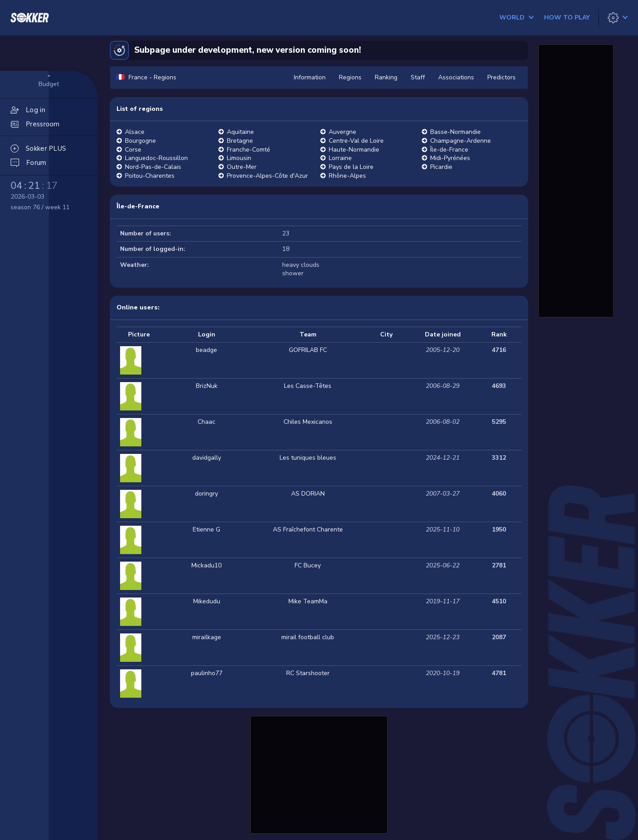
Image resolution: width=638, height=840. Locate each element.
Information (310, 77)
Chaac (206, 422)
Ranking (386, 77)
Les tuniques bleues (308, 458)
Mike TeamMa (308, 601)
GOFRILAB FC (308, 350)
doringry (206, 494)
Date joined (443, 334)
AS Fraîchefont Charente (308, 529)
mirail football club (308, 637)
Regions (350, 77)
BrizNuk (207, 386)
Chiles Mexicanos (308, 422)
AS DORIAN (308, 494)
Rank (499, 334)
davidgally (207, 458)
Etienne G (206, 529)
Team (308, 334)
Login (207, 334)
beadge (206, 350)
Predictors (502, 77)
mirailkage (207, 637)
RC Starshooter (308, 673)
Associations (456, 77)
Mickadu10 (206, 565)
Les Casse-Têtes (308, 386)
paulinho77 (207, 673)
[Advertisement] (319, 774)
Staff (418, 77)
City (386, 334)
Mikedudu (207, 601)
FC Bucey (308, 565)
